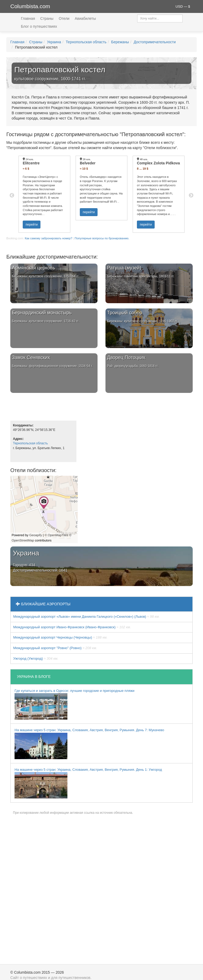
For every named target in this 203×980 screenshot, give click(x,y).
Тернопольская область (86, 42)
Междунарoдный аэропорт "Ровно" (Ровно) (55, 648)
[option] (44, 194)
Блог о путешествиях (39, 26)
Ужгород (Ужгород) (36, 658)
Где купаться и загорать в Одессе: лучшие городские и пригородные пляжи (75, 704)
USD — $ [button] (183, 6)
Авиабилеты (85, 18)
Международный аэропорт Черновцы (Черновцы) (60, 637)
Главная (28, 18)
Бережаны (120, 42)
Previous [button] (12, 196)
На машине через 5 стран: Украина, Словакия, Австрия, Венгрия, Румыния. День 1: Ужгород (88, 783)
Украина (54, 42)
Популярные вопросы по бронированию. (102, 238)
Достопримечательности (155, 42)
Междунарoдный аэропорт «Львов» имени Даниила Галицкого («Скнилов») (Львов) (86, 617)
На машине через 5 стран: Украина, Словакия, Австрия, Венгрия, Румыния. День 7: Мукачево (89, 744)
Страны (47, 18)
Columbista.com (30, 6)
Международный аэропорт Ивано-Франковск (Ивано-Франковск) (72, 627)
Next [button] (191, 196)
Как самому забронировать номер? (49, 238)
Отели (64, 18)
